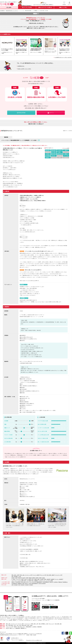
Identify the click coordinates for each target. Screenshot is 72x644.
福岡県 (34, 578)
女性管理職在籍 (46, 582)
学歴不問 (51, 582)
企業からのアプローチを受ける (45, 7)
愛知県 (30, 578)
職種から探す (3, 624)
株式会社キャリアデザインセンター (11, 635)
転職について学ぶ (63, 7)
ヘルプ (34, 5)
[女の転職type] (2, 635)
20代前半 (27, 585)
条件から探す (3, 627)
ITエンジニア (51, 624)
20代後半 (16, 585)
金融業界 (53, 579)
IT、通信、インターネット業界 (17, 579)
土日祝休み (56, 582)
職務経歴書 (18, 628)
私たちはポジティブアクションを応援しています (34, 640)
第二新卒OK (18, 582)
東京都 (13, 578)
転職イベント (12, 628)
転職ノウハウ (3, 628)
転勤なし (13, 582)
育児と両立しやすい (25, 582)
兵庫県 (37, 578)
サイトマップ (39, 5)
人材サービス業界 (27, 579)
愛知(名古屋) (24, 625)
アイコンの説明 (66, 148)
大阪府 (16, 578)
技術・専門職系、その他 (16, 576)
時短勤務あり (65, 582)
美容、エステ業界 (28, 581)
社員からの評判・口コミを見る (24, 69)
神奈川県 (20, 578)
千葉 (17, 625)
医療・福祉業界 (47, 579)
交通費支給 (20, 583)
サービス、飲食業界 (59, 579)
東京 (7, 625)
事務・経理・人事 (35, 624)
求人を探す (9, 7)
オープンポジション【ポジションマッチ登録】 (7, 50)
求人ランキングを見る (27, 7)
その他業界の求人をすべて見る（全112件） (63, 57)
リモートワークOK (9, 627)
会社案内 (28, 635)
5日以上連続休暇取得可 (34, 583)
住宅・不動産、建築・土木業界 (38, 579)
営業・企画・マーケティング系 (26, 575)
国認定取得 (40, 627)
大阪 (20, 625)
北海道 (43, 578)
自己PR (7, 628)
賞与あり (27, 583)
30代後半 (31, 585)
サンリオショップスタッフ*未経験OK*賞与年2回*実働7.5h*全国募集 (22, 50)
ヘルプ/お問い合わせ (38, 634)
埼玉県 (24, 578)
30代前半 (23, 585)
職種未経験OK (39, 582)
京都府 (40, 578)
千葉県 (27, 578)
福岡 (28, 625)
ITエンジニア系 (43, 575)
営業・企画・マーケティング (11, 624)
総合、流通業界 (35, 581)
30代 (19, 585)
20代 (12, 585)
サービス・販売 (21, 624)
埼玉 (15, 625)
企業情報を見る (21, 66)
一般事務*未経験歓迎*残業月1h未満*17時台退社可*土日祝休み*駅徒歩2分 (36, 50)
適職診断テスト (24, 628)
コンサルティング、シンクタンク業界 (46, 581)
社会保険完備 (14, 583)
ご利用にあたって (3, 634)
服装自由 (60, 582)
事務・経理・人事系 (15, 575)
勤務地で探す (3, 625)
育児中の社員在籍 (42, 583)
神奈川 (10, 625)
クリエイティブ (27, 624)
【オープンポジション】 (50, 49)
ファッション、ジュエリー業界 (18, 581)
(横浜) (12, 625)
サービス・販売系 (36, 575)
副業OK (15, 627)
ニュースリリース (32, 634)
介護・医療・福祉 (58, 624)
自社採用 (35, 635)
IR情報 (31, 635)
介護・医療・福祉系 (50, 575)
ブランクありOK (33, 582)
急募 (23, 583)
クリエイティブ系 (58, 575)
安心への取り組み (9, 634)
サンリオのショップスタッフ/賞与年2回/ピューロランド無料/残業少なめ (65, 50)
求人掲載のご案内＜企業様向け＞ (48, 5)
